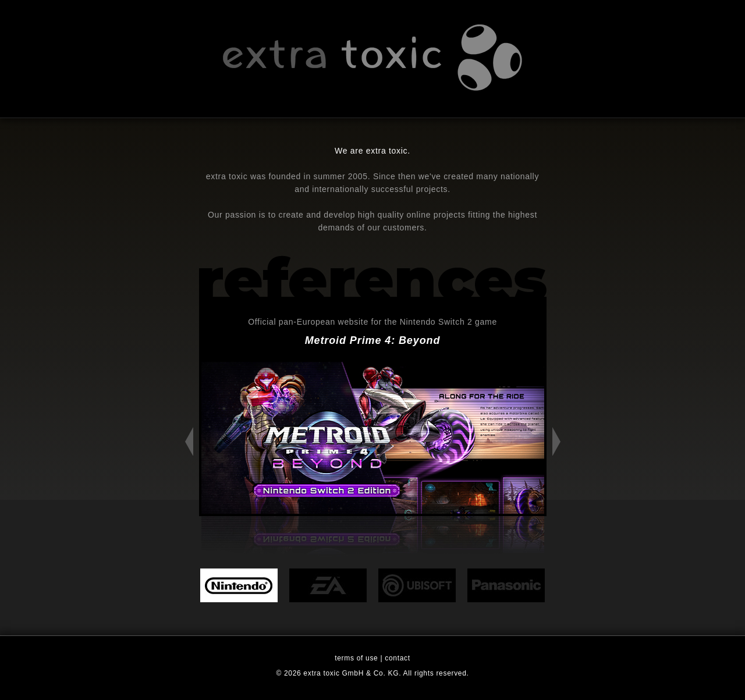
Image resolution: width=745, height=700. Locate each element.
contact (397, 658)
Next (556, 441)
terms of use (356, 658)
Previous (189, 441)
